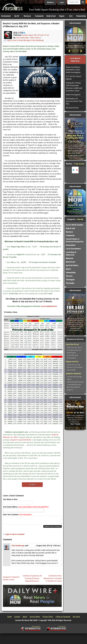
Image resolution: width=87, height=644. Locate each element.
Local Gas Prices (72, 344)
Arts (71, 16)
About (25, 618)
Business (27, 16)
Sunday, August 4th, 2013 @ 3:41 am (36, 35)
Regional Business (32, 582)
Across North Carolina (74, 225)
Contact (17, 618)
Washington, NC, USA (75, 174)
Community (39, 16)
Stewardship (81, 16)
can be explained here (49, 306)
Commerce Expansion (31, 577)
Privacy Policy (48, 618)
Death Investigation (73, 95)
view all (80, 219)
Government (6, 16)
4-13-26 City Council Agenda (74, 78)
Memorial (69, 258)
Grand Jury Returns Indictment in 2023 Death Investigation (73, 70)
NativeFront (70, 262)
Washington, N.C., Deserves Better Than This (74, 101)
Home (10, 618)
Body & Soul (51, 16)
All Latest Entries (72, 108)
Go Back (32, 485)
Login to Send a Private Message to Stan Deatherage (25, 40)
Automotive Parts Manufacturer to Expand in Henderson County (53, 580)
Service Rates (35, 618)
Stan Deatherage (22, 38)
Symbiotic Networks (74, 374)
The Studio (70, 283)
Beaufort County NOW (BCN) (21, 440)
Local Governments (73, 249)
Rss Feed (76, 618)
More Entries (35, 38)
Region (62, 16)
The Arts (69, 276)
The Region (70, 280)
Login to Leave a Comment (15, 535)
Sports (68, 269)
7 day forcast (79, 164)
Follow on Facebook (63, 618)
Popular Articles (72, 362)
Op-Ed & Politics (72, 265)
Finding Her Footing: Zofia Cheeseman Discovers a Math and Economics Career (74, 87)
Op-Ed (17, 16)
